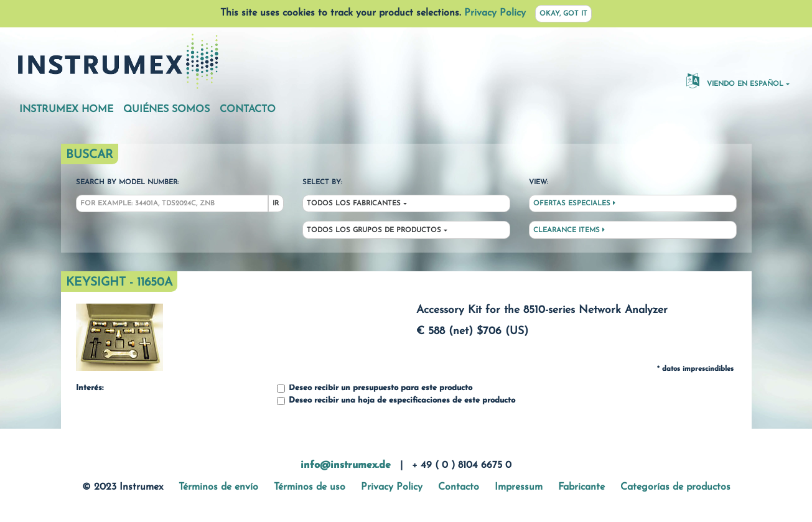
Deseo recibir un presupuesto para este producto (375, 389)
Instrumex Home (66, 110)
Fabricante (581, 487)
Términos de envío (218, 487)
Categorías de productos (675, 487)
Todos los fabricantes (354, 204)
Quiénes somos (166, 110)
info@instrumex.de (346, 465)
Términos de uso (310, 487)
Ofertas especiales (574, 203)
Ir (276, 204)
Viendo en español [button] (735, 80)
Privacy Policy (495, 13)
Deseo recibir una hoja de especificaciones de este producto (396, 401)
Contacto (248, 110)
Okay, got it (563, 14)
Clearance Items (569, 230)
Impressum (519, 487)
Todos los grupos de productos (374, 231)
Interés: (90, 388)
